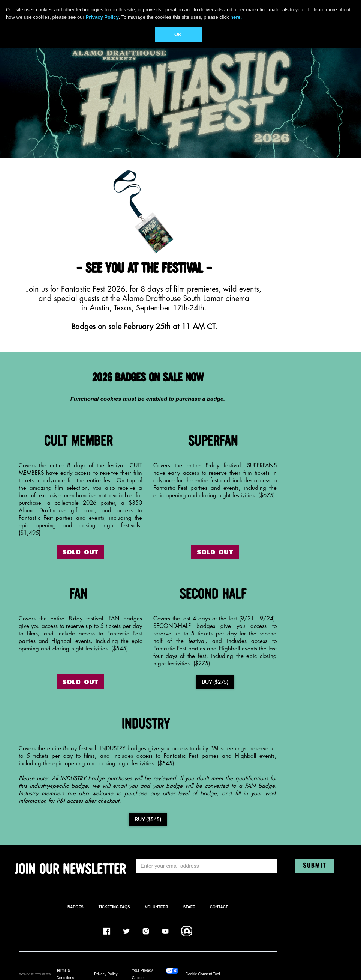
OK (178, 34)
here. (236, 17)
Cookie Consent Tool (203, 974)
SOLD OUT (80, 552)
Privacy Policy (106, 974)
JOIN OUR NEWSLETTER (70, 870)
